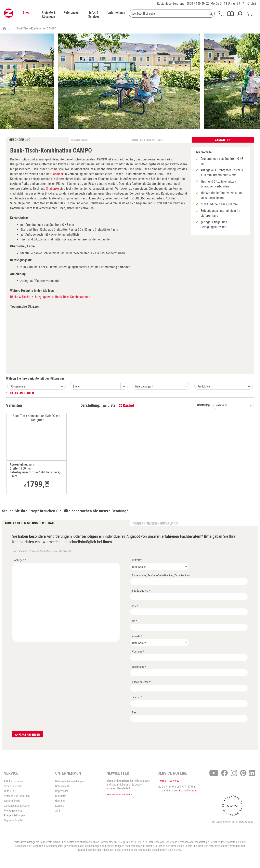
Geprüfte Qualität (14, 820)
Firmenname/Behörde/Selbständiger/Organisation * (161, 575)
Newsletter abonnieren (119, 794)
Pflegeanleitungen (14, 815)
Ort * (135, 621)
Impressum (62, 791)
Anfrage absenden (27, 735)
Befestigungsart (144, 386)
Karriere (60, 806)
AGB (58, 811)
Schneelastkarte (13, 786)
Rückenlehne (18, 386)
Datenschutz (62, 786)
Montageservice (13, 811)
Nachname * (139, 667)
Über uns (60, 801)
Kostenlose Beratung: (171, 4)
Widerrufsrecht (12, 801)
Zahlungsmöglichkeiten (17, 806)
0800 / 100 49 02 (198, 4)
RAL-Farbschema (14, 781)
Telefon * (137, 697)
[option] (129, 81)
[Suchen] (211, 14)
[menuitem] (26, 15)
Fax (134, 712)
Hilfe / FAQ (10, 791)
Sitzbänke (53, 189)
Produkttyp (204, 386)
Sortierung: (204, 405)
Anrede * (137, 636)
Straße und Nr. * (141, 591)
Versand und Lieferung (17, 796)
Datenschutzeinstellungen (70, 781)
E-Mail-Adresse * (141, 682)
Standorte (61, 796)
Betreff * (137, 560)
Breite (76, 386)
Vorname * (138, 652)
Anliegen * (20, 560)
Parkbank (57, 174)
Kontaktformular (188, 790)
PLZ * (135, 606)
